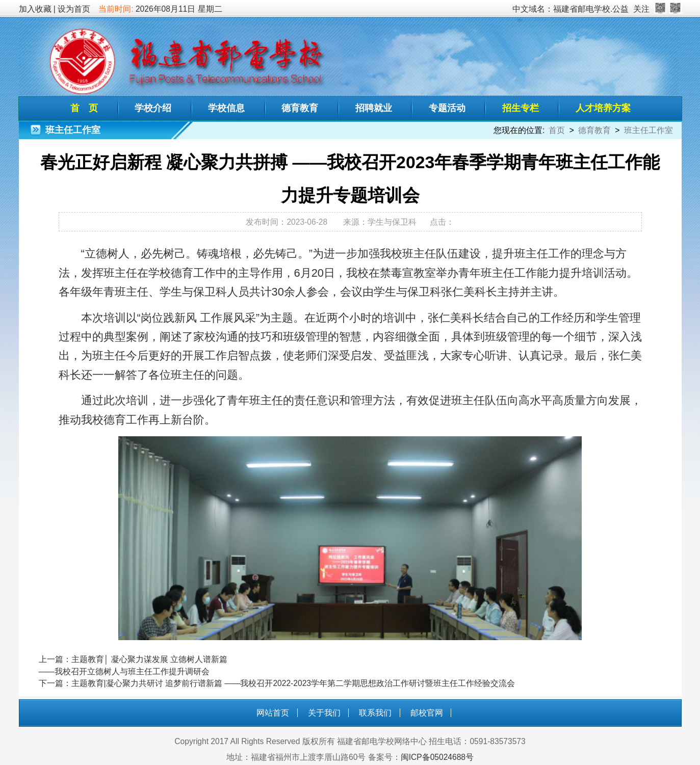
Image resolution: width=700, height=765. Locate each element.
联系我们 (375, 713)
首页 (557, 130)
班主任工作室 (649, 130)
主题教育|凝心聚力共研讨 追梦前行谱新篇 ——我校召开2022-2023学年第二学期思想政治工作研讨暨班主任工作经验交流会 (293, 683)
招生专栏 (521, 108)
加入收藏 (35, 9)
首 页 (84, 108)
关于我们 (324, 713)
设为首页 (74, 9)
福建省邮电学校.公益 (591, 9)
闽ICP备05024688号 (437, 757)
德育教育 (300, 108)
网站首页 (273, 713)
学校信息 (226, 108)
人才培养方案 (603, 108)
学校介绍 (153, 108)
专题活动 (447, 108)
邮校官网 (427, 713)
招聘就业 (374, 108)
